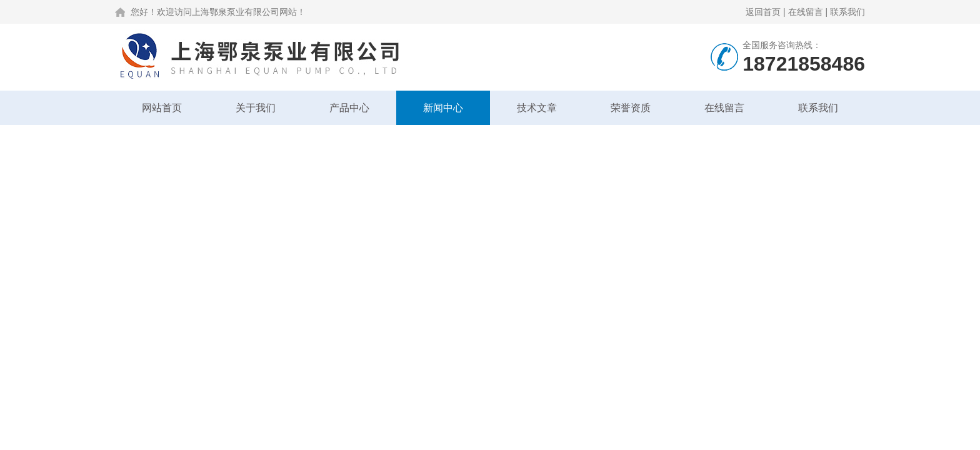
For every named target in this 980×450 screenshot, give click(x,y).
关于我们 (256, 108)
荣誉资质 (631, 108)
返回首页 (763, 12)
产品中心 (349, 108)
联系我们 (847, 12)
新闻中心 (443, 108)
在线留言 (806, 12)
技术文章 (537, 108)
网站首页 (162, 108)
